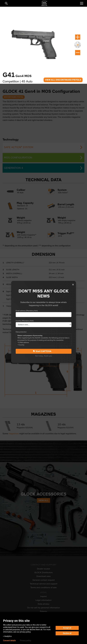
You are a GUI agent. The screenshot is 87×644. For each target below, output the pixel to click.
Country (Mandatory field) (25, 321)
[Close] (73, 285)
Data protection (21, 332)
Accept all (67, 628)
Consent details (9, 641)
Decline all (67, 633)
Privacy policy (25, 641)
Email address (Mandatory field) (27, 311)
